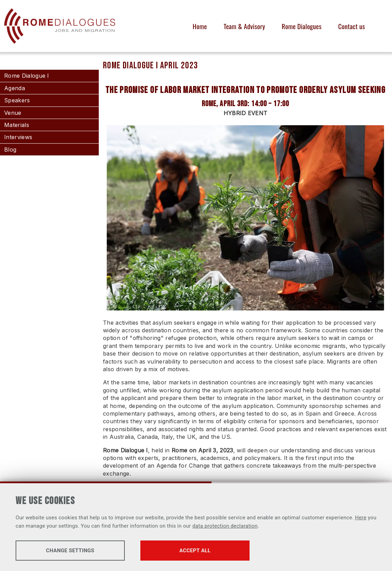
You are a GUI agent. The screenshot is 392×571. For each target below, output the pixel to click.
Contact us (352, 26)
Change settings (70, 551)
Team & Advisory (244, 26)
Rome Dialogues (302, 26)
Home (200, 26)
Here (361, 518)
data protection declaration (225, 526)
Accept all (195, 551)
